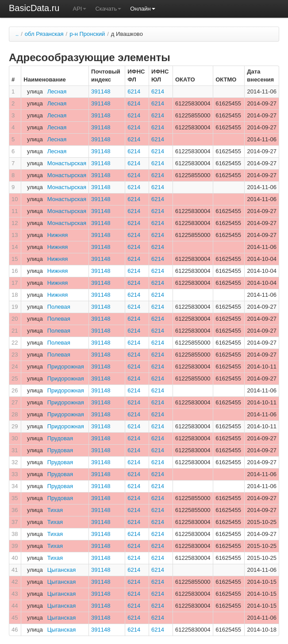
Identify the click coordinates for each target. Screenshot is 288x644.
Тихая (55, 510)
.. (17, 34)
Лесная (57, 91)
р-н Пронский (87, 34)
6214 (134, 91)
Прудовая (60, 438)
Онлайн (143, 9)
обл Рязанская (44, 34)
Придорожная (66, 367)
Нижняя (58, 235)
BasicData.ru (34, 8)
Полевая (59, 307)
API (80, 9)
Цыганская (62, 570)
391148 (101, 91)
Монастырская (67, 163)
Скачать (108, 9)
